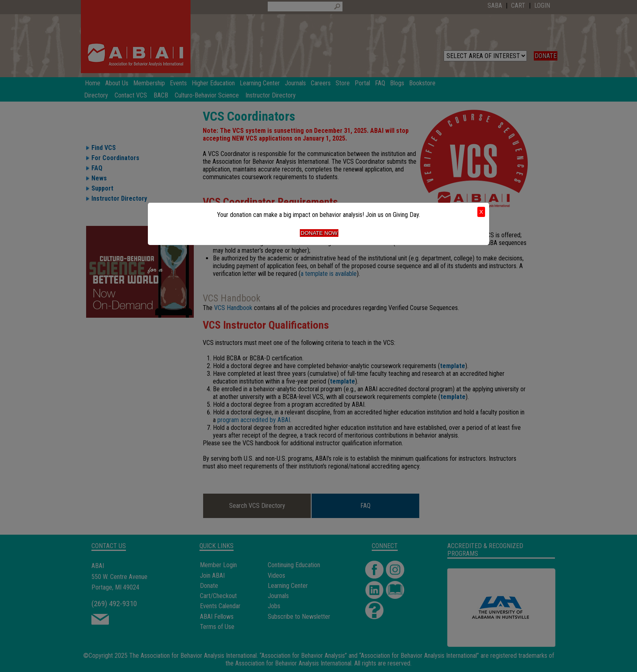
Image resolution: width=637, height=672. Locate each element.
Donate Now (319, 233)
